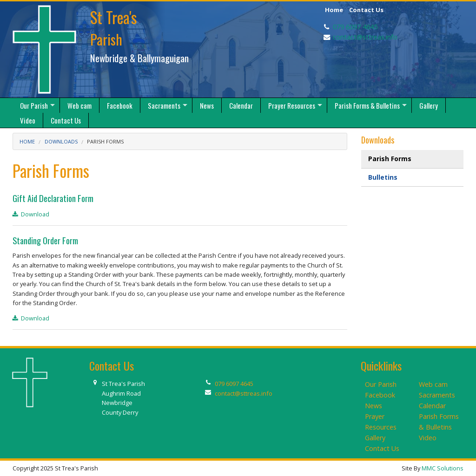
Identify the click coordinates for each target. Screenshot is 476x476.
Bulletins (383, 177)
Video (428, 438)
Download (31, 214)
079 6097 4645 (355, 27)
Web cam (433, 384)
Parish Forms (105, 141)
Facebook (380, 395)
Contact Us (366, 10)
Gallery (375, 438)
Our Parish (381, 384)
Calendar (432, 406)
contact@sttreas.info (365, 37)
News (374, 406)
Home (334, 10)
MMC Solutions (443, 468)
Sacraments (437, 395)
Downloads (61, 141)
